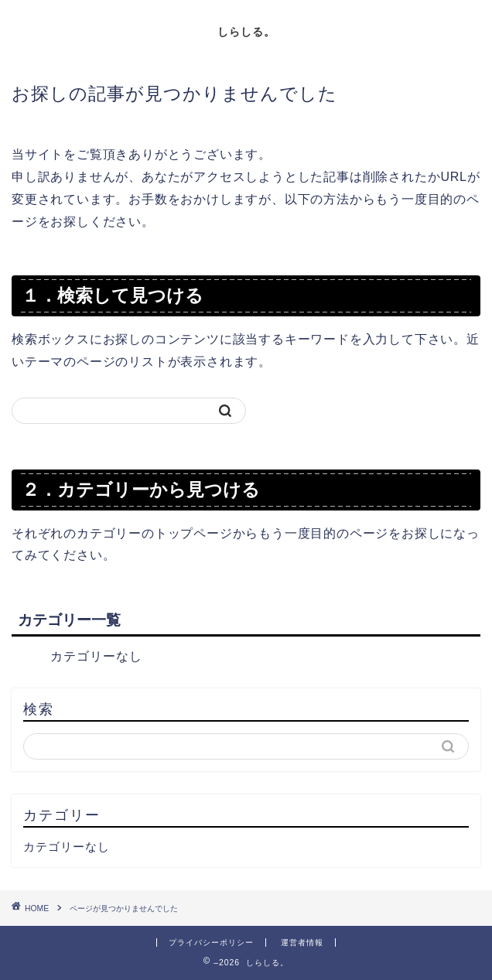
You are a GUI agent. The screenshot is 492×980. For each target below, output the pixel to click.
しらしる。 (246, 31)
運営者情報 (302, 942)
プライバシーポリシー (211, 942)
